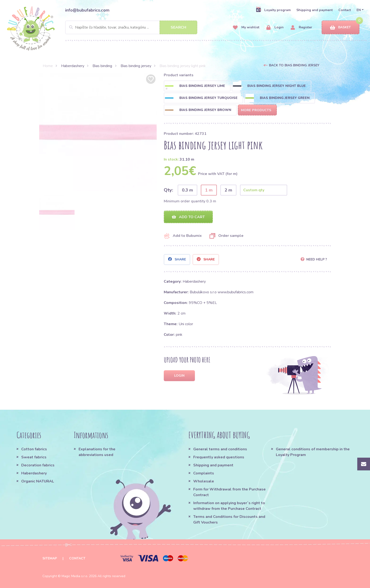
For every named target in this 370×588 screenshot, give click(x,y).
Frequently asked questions (219, 457)
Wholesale (204, 481)
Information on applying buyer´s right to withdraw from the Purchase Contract (229, 506)
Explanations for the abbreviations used (97, 452)
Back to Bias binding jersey (294, 65)
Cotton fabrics (34, 449)
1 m (209, 190)
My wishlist (246, 28)
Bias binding (102, 66)
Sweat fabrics (34, 457)
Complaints (204, 473)
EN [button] (359, 10)
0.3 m (187, 190)
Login (275, 28)
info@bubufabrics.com (87, 10)
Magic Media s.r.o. (75, 576)
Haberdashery (73, 66)
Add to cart (188, 217)
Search (178, 27)
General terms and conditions (220, 449)
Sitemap (50, 558)
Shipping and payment (315, 10)
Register (301, 28)
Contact (345, 10)
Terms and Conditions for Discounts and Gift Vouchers (229, 520)
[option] (98, 132)
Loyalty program (273, 10)
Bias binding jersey (136, 66)
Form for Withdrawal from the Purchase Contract (229, 492)
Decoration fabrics (38, 465)
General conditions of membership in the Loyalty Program (313, 452)
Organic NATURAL (38, 481)
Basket (340, 28)
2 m (228, 190)
